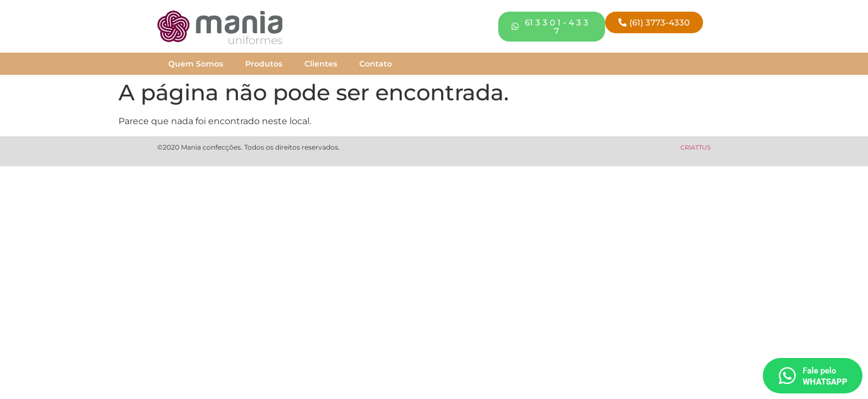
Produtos (264, 64)
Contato (376, 64)
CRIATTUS (696, 147)
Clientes (321, 64)
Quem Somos (196, 64)
